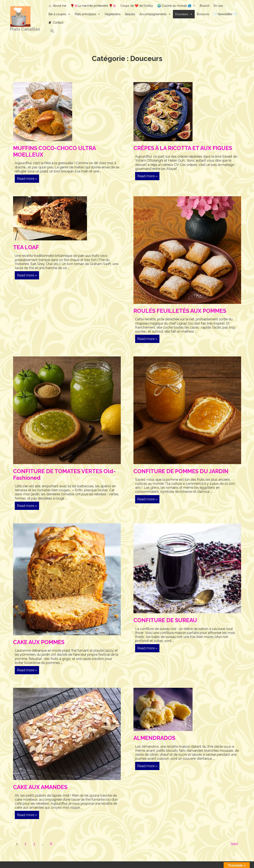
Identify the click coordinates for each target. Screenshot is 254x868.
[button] (145, 31)
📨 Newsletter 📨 (225, 14)
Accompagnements (155, 14)
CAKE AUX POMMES (39, 642)
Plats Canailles (25, 29)
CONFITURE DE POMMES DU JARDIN (181, 471)
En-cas (218, 6)
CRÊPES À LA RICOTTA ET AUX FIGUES (183, 148)
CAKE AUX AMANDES (40, 787)
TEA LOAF (26, 247)
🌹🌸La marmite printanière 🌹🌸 (93, 6)
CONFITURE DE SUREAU (165, 620)
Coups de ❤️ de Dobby (137, 6)
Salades (130, 14)
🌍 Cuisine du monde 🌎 (176, 6)
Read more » (27, 179)
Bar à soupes (60, 14)
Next (234, 844)
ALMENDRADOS (154, 738)
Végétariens (113, 14)
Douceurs (184, 14)
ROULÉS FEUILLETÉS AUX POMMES (180, 311)
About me (60, 6)
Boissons (203, 14)
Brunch (205, 6)
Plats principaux (88, 14)
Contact (58, 23)
